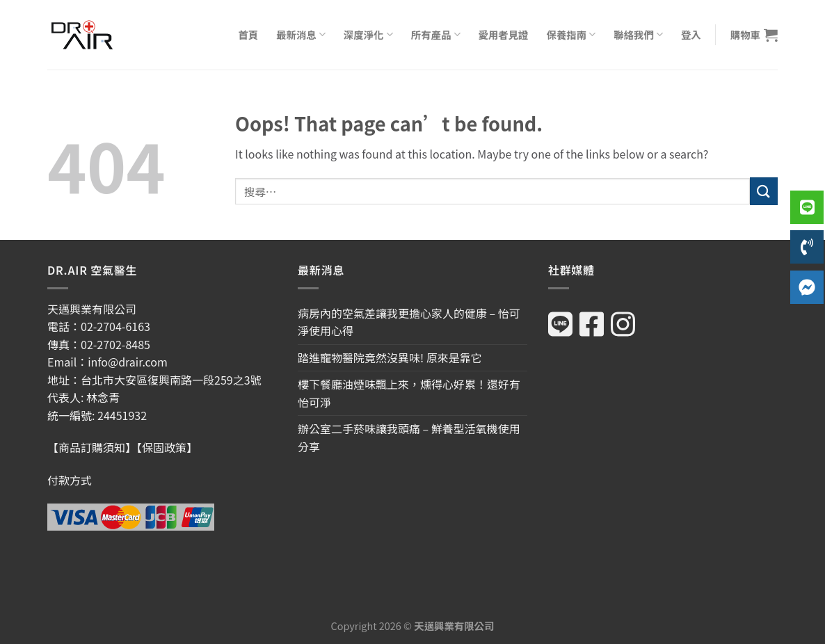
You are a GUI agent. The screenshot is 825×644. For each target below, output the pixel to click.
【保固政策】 (167, 447)
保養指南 (571, 34)
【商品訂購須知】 (92, 447)
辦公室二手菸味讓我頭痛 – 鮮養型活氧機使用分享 (409, 437)
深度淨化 (368, 34)
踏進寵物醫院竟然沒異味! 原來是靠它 (390, 357)
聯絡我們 (638, 34)
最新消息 (301, 34)
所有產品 (436, 34)
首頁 (248, 34)
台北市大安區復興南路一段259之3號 (171, 380)
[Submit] (764, 191)
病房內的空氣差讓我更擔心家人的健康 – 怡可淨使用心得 (409, 322)
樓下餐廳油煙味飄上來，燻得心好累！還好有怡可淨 (409, 393)
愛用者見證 (504, 34)
